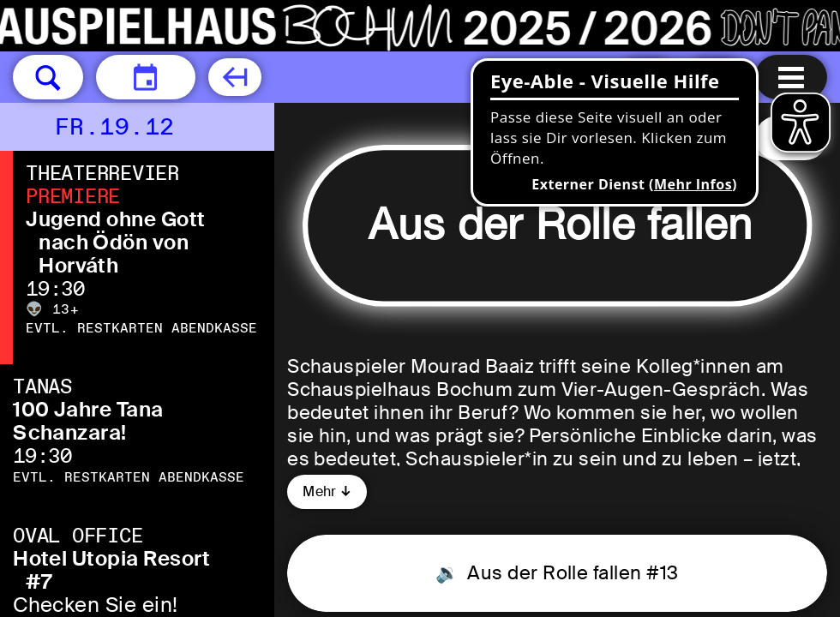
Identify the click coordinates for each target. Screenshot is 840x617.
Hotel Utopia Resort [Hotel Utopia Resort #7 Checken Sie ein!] (111, 558)
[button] (48, 77)
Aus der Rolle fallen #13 (571, 573)
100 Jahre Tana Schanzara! (88, 421)
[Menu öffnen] (791, 77)
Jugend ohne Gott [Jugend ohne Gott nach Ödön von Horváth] (116, 219)
